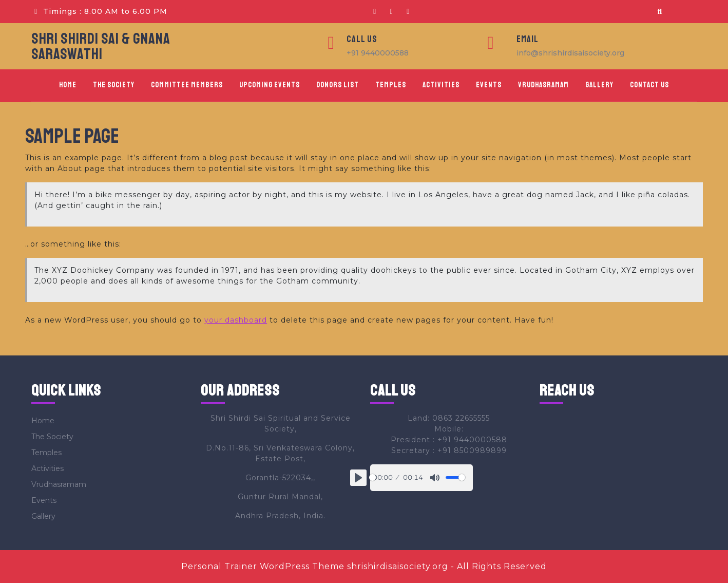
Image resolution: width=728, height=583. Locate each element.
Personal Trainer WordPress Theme (263, 566)
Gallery (599, 85)
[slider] (372, 477)
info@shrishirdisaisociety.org (570, 53)
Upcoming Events (270, 85)
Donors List (338, 85)
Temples (391, 85)
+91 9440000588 (378, 53)
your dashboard (236, 320)
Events (489, 85)
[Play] (358, 478)
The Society (114, 85)
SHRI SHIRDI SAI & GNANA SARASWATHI (101, 46)
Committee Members (187, 85)
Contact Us (649, 85)
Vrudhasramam (543, 85)
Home (68, 85)
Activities (441, 85)
